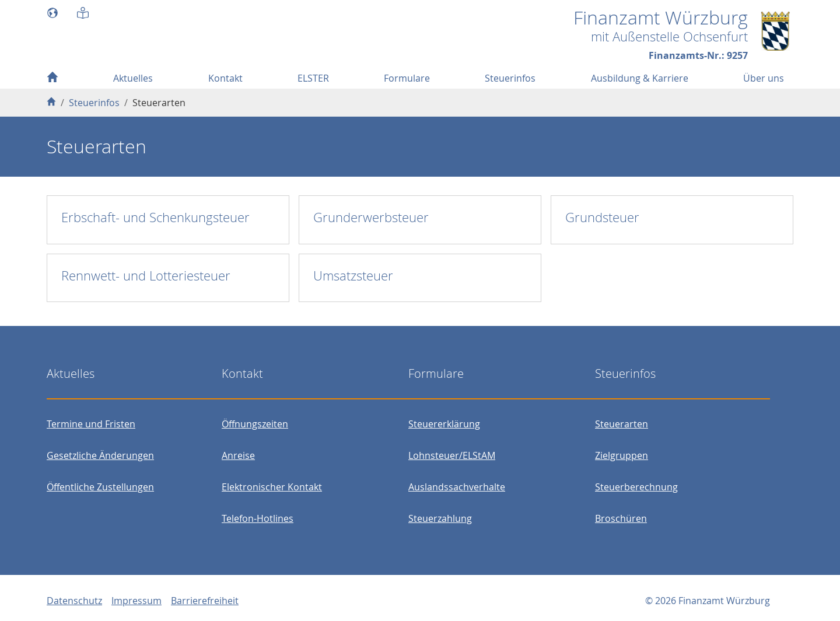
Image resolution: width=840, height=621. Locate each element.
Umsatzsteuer (353, 276)
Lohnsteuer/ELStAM (452, 455)
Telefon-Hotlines (258, 518)
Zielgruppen (622, 455)
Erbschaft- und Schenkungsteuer (155, 217)
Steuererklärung (444, 424)
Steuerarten (622, 424)
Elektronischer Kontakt (272, 487)
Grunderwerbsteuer (371, 217)
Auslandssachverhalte (457, 487)
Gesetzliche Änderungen (100, 455)
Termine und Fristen (91, 424)
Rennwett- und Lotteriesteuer (146, 276)
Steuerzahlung (440, 518)
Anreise (238, 455)
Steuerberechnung (636, 487)
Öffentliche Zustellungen (100, 487)
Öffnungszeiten (255, 424)
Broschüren (621, 518)
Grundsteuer (602, 217)
